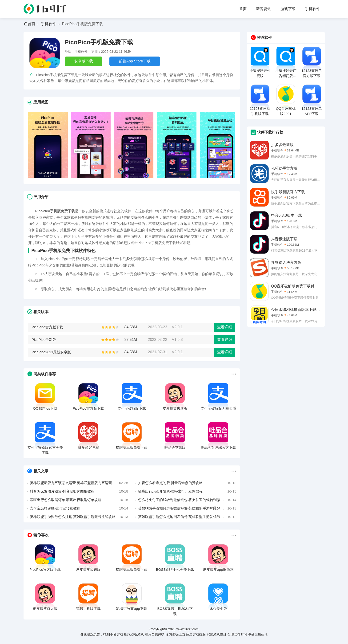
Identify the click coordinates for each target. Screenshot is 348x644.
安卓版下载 (84, 61)
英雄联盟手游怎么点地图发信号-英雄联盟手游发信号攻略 (187, 517)
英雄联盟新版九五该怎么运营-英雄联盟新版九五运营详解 (79, 483)
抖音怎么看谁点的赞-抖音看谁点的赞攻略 (187, 483)
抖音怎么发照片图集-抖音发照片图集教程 (79, 491)
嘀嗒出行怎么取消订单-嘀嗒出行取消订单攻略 (79, 500)
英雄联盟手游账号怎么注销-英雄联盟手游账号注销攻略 (79, 517)
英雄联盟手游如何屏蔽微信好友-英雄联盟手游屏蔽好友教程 (187, 508)
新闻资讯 (264, 9)
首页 (243, 9)
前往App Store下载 (135, 61)
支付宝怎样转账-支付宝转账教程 (79, 508)
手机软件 (312, 9)
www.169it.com (188, 629)
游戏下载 (288, 9)
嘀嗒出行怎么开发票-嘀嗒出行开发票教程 (187, 491)
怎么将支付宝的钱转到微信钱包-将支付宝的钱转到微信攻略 (187, 500)
